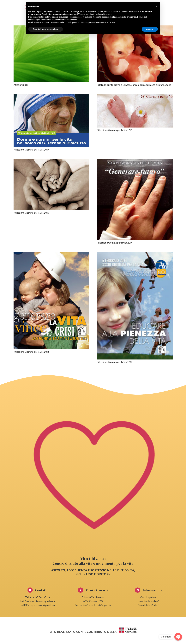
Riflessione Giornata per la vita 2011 (114, 362)
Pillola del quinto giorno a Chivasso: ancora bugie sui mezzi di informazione (134, 85)
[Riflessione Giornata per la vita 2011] (135, 254)
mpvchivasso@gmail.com (43, 605)
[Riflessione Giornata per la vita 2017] (51, 96)
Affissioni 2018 (21, 85)
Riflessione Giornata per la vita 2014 (114, 243)
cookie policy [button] (106, 14)
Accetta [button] (150, 29)
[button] (156, 7)
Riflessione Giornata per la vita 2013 (31, 352)
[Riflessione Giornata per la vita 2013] (51, 254)
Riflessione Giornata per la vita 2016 (115, 130)
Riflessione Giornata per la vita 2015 (31, 213)
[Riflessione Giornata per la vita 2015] (51, 161)
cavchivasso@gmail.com (43, 601)
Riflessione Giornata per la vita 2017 (31, 150)
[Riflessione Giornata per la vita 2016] (135, 96)
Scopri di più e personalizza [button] (46, 29)
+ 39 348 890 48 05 (40, 597)
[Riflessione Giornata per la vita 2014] (135, 161)
